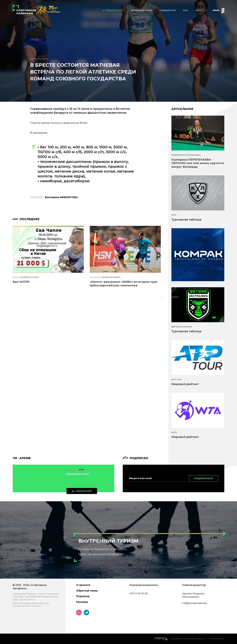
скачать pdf (84, 491)
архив (22, 458)
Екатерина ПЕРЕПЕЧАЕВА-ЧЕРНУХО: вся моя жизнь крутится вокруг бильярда (198, 163)
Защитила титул (78, 474)
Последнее (26, 219)
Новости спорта (115, 10)
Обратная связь (87, 591)
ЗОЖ (185, 10)
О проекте (83, 585)
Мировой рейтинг (185, 384)
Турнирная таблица (186, 220)
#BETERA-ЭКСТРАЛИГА (182, 327)
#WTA (174, 432)
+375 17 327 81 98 (138, 594)
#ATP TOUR (176, 380)
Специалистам (168, 10)
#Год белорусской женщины (186, 155)
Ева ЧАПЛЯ (21, 282)
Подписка (83, 596)
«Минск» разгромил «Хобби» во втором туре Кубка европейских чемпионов (123, 284)
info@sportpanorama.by (195, 603)
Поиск (198, 10)
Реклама (82, 602)
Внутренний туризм (142, 10)
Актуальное (182, 109)
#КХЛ (174, 215)
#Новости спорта (30, 277)
